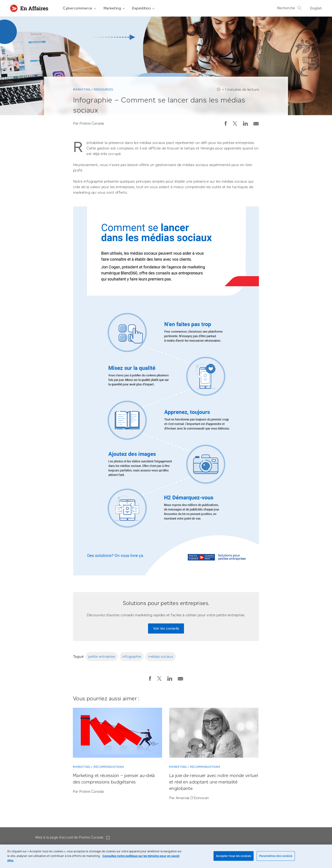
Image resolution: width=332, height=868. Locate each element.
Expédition (143, 8)
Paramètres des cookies (276, 856)
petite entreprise (102, 656)
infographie (132, 656)
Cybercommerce (80, 8)
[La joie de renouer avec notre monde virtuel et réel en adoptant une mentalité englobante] (214, 734)
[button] (226, 123)
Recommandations (109, 767)
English (316, 8)
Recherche (289, 8)
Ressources (104, 89)
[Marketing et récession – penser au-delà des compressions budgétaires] (117, 734)
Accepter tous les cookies (234, 856)
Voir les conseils (166, 628)
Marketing (114, 8)
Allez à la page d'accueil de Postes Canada (70, 837)
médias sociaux (161, 656)
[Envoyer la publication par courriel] (256, 123)
